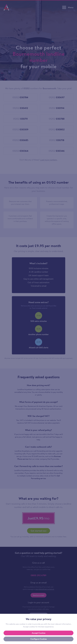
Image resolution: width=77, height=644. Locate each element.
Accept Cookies (39, 633)
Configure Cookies (39, 639)
